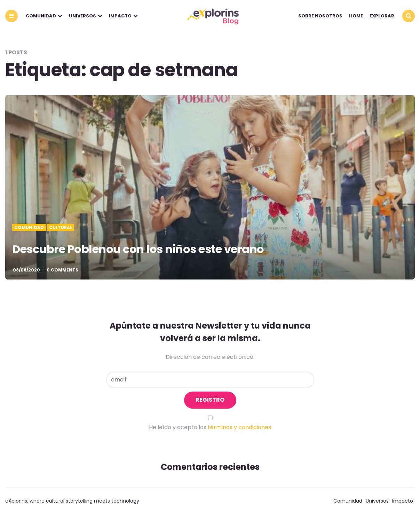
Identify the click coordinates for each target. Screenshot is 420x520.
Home (356, 16)
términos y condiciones (239, 427)
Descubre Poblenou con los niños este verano (138, 249)
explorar (382, 16)
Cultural (61, 228)
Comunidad (41, 16)
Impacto (120, 16)
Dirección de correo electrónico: (210, 357)
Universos (82, 16)
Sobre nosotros (320, 16)
